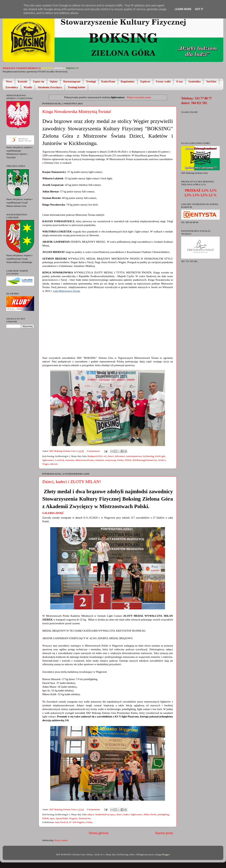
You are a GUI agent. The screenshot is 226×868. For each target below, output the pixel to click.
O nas (179, 81)
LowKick (59, 460)
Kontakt (23, 81)
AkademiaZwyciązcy (105, 814)
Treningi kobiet (76, 87)
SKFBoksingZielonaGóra (145, 460)
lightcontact (48, 460)
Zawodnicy (12, 87)
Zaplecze (145, 81)
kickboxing (148, 456)
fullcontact (120, 456)
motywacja (111, 460)
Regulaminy (128, 81)
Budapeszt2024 (95, 456)
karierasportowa (134, 456)
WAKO (162, 460)
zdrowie (54, 464)
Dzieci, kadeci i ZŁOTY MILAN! (72, 482)
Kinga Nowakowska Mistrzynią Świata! (77, 111)
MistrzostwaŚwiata (85, 460)
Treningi (91, 81)
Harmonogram (72, 81)
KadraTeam (108, 81)
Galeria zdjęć (53, 513)
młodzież (100, 460)
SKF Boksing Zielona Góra (63, 451)
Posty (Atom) (61, 840)
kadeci (127, 814)
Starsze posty (164, 833)
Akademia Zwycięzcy (50, 87)
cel (105, 456)
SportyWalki (62, 818)
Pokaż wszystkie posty (139, 97)
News (9, 81)
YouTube (211, 81)
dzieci (110, 456)
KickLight (160, 456)
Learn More (183, 9)
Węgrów (73, 818)
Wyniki (28, 87)
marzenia (70, 460)
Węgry (46, 464)
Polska (120, 460)
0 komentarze (93, 451)
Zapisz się (38, 81)
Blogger (166, 854)
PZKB (128, 460)
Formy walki (163, 81)
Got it (199, 9)
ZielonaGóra (85, 818)
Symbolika (194, 81)
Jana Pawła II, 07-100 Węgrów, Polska (74, 822)
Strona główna (99, 833)
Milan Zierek (150, 814)
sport (52, 818)
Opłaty (54, 81)
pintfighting (163, 814)
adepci (91, 814)
